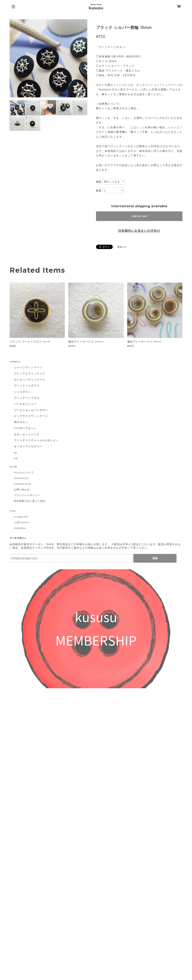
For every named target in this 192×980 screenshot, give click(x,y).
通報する (122, 247)
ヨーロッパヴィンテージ (30, 380)
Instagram (21, 517)
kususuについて (24, 472)
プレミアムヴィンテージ (30, 373)
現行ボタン (21, 422)
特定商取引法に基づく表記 (30, 501)
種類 (99, 182)
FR (16, 459)
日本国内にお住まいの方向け (139, 231)
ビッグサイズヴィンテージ (31, 416)
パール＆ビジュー (25, 404)
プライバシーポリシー (27, 495)
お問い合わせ (22, 490)
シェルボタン (22, 392)
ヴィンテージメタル (27, 398)
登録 (155, 558)
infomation (21, 478)
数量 (99, 191)
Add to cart (139, 216)
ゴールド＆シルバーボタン (31, 410)
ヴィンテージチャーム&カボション (36, 440)
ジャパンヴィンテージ (28, 367)
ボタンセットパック (27, 434)
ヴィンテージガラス (27, 386)
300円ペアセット (25, 428)
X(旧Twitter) (22, 522)
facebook (20, 528)
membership (22, 484)
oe (15, 452)
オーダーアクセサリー (28, 446)
